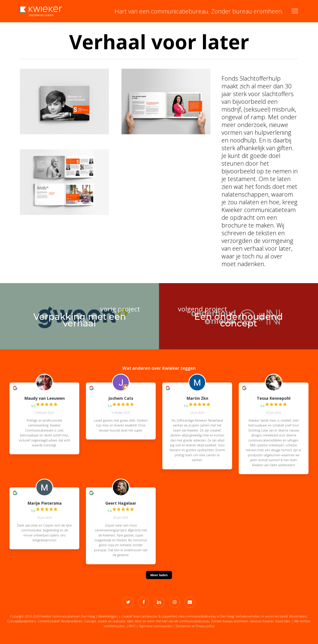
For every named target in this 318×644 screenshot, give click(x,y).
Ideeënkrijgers (108, 616)
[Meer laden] (159, 581)
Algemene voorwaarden (156, 626)
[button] (295, 11)
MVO (132, 626)
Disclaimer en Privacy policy (195, 626)
